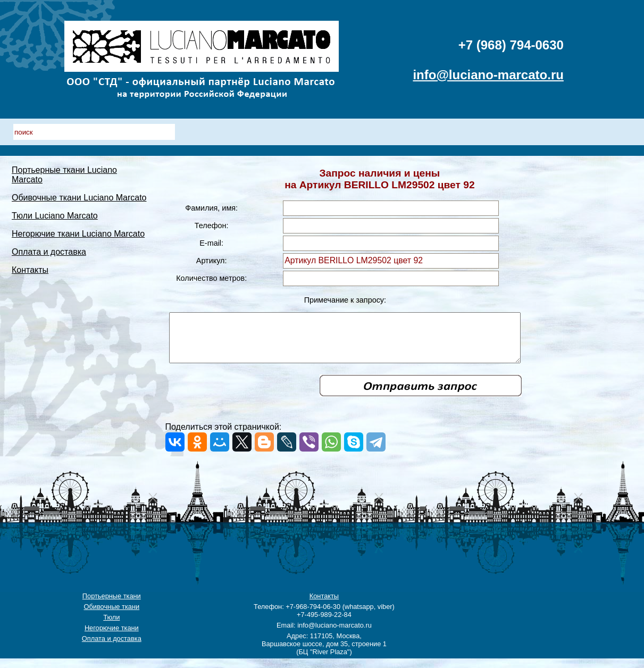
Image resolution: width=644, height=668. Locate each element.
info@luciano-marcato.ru (488, 75)
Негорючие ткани (112, 637)
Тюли (111, 627)
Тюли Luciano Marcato (55, 206)
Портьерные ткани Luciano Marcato (81, 170)
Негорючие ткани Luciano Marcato (78, 224)
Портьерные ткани (112, 606)
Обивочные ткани (112, 616)
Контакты (30, 260)
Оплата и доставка (49, 242)
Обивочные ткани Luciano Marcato (79, 188)
